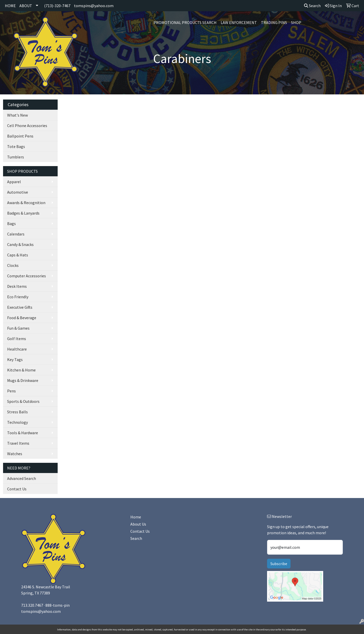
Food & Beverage (22, 318)
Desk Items (17, 286)
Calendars (16, 234)
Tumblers (16, 157)
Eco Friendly (18, 297)
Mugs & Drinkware (23, 380)
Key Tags (15, 359)
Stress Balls (17, 412)
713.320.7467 (32, 605)
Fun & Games (18, 328)
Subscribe (279, 564)
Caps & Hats (18, 255)
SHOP (296, 22)
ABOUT (26, 6)
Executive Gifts (20, 307)
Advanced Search (22, 478)
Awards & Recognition (26, 203)
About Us (138, 524)
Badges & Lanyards (23, 213)
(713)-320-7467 (57, 6)
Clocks (13, 265)
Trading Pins (274, 22)
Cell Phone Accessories (27, 126)
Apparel (14, 182)
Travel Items (18, 443)
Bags (11, 223)
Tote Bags (16, 146)
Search (312, 6)
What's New (17, 115)
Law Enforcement (239, 22)
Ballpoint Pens (20, 136)
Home (136, 517)
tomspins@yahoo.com (94, 6)
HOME (10, 6)
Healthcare (17, 349)
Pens (11, 391)
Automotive (18, 192)
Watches (15, 454)
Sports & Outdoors (23, 401)
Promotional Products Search (185, 22)
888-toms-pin (58, 605)
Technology (17, 422)
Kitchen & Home (21, 370)
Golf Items (17, 339)
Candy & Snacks (20, 244)
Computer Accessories (27, 276)
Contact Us (17, 489)
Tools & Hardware (23, 433)
